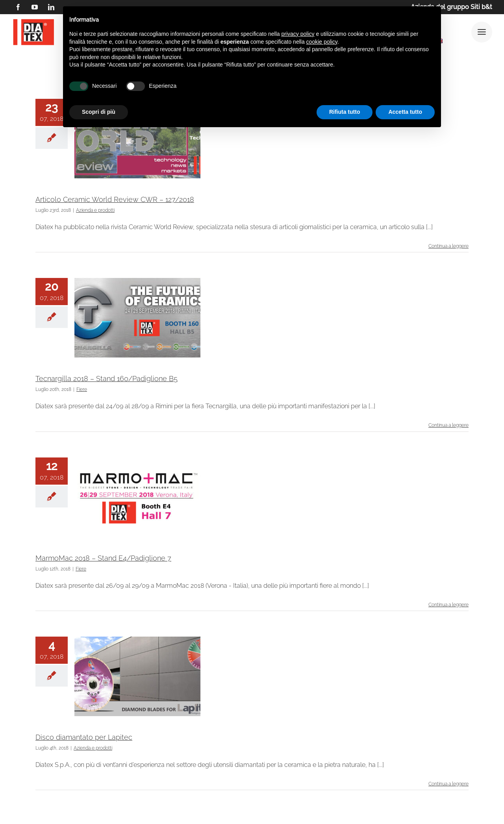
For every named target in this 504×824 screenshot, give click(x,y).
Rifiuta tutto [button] (345, 112)
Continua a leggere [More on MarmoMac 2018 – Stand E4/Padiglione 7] (448, 605)
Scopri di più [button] (99, 112)
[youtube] (35, 7)
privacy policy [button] (298, 34)
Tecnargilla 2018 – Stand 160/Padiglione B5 (107, 379)
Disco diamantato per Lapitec (84, 737)
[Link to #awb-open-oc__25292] (482, 32)
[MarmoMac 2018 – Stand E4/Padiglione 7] (137, 497)
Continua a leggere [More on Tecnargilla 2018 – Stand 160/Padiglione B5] (448, 425)
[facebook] (18, 7)
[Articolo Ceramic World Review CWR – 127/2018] (137, 139)
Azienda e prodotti (95, 210)
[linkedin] (51, 7)
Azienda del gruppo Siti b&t (451, 7)
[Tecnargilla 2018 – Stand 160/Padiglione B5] (137, 318)
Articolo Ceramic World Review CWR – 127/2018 (115, 199)
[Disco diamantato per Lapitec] (137, 676)
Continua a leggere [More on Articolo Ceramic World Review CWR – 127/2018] (448, 246)
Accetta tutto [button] (405, 112)
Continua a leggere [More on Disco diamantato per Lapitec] (448, 784)
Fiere (82, 389)
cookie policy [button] (322, 42)
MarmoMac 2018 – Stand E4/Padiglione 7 (103, 558)
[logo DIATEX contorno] (33, 20)
